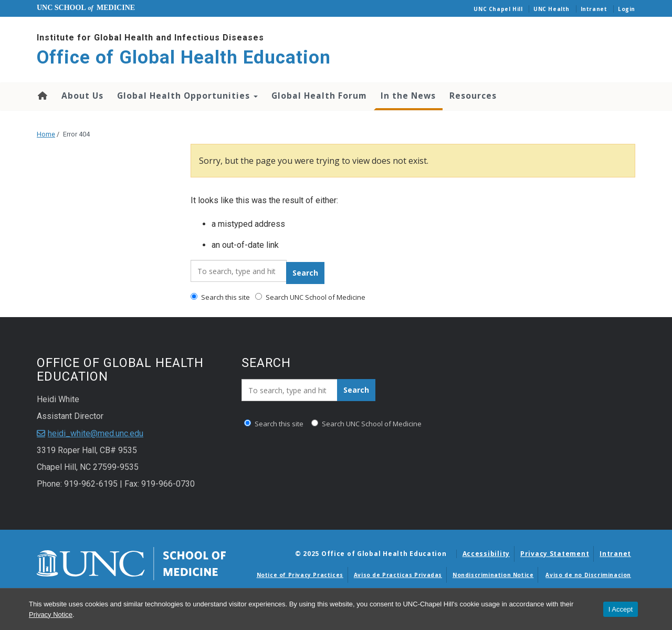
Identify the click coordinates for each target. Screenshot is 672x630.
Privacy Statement (555, 554)
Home (42, 96)
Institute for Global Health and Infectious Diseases (150, 38)
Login (627, 9)
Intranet (594, 9)
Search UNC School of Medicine (310, 297)
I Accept (621, 609)
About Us (82, 96)
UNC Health (552, 9)
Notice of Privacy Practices (300, 575)
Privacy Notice (51, 615)
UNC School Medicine (86, 8)
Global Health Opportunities (187, 96)
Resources (473, 96)
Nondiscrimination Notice (493, 575)
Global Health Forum (319, 96)
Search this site (220, 297)
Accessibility (486, 554)
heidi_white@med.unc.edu (96, 433)
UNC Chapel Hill (498, 9)
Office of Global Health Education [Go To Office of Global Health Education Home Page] (184, 57)
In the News (408, 96)
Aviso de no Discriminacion (588, 575)
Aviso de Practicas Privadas (398, 575)
